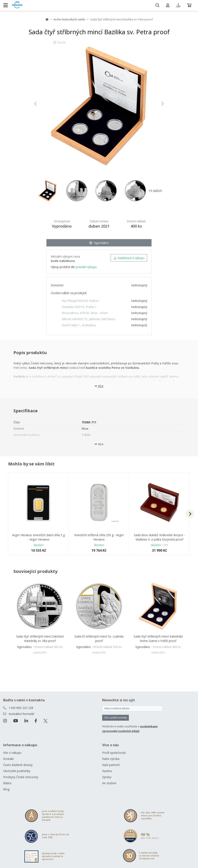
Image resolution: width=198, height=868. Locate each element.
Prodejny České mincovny (21, 777)
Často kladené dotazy (18, 765)
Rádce (7, 783)
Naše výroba (111, 759)
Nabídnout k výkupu (129, 258)
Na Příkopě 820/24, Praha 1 (81, 301)
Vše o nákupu (12, 753)
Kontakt (9, 759)
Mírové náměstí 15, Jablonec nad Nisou (88, 319)
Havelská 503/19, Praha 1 (79, 307)
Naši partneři (111, 765)
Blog (6, 789)
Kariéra (107, 771)
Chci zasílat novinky (115, 718)
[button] (44, 104)
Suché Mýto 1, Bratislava (79, 325)
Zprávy (107, 777)
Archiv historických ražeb (69, 19)
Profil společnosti (114, 753)
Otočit (59, 45)
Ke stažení (109, 783)
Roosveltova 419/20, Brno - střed (85, 313)
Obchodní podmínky (17, 771)
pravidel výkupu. (86, 267)
